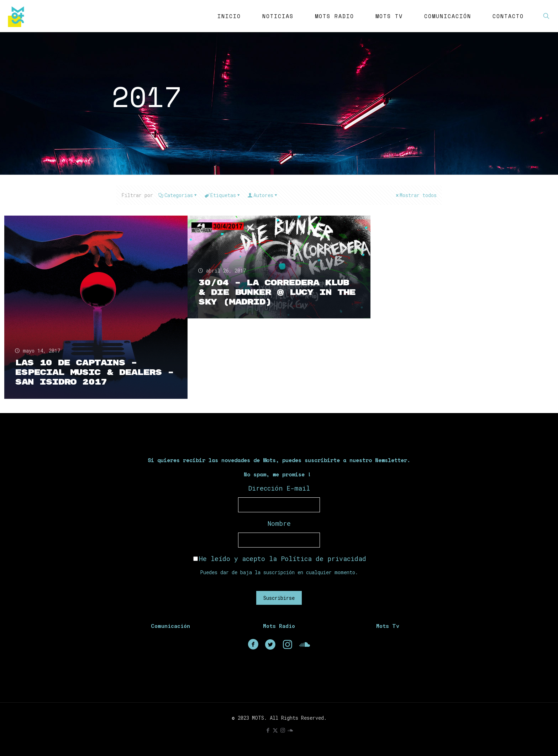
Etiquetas (223, 195)
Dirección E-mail (279, 488)
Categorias (178, 195)
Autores (263, 195)
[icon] (290, 730)
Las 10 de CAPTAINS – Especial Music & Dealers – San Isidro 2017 (94, 372)
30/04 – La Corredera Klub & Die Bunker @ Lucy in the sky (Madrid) (277, 292)
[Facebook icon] (268, 730)
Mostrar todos (416, 195)
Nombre (279, 523)
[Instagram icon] (283, 730)
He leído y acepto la (280, 559)
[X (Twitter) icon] (275, 730)
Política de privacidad (323, 559)
